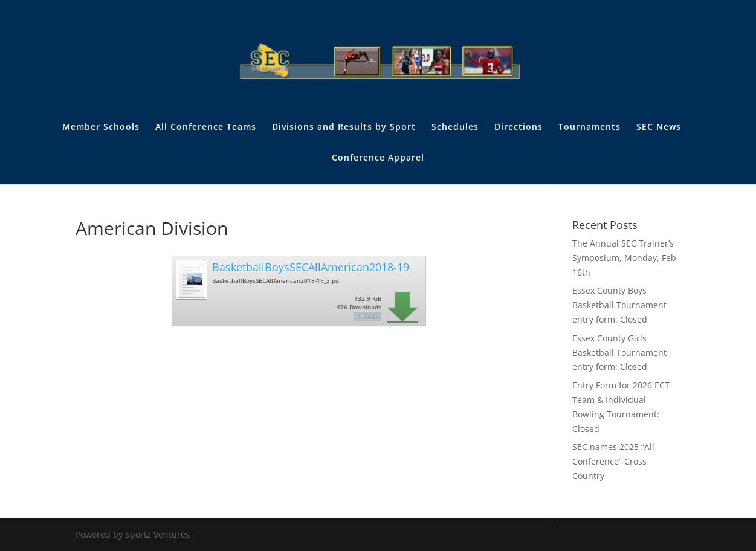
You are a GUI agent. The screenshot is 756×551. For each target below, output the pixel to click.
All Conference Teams (206, 127)
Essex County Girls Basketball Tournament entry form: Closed (619, 353)
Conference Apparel (378, 158)
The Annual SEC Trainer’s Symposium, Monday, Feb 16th (624, 258)
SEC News (659, 127)
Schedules (455, 127)
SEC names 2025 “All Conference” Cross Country (613, 461)
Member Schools (101, 127)
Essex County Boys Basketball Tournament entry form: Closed (619, 305)
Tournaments (590, 127)
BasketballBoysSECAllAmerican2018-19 (311, 267)
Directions (519, 127)
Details (367, 317)
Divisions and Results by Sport (344, 127)
